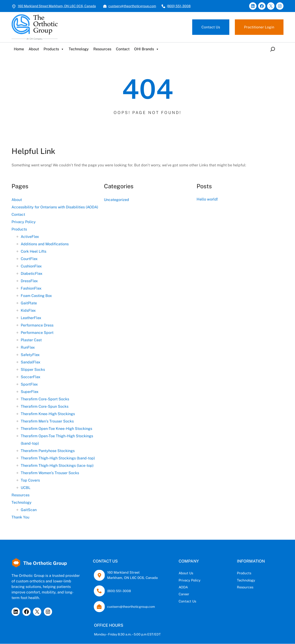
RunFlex (28, 347)
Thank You (20, 517)
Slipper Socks (33, 370)
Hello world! (208, 199)
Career (190, 594)
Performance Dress (37, 325)
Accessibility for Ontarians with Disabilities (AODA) (55, 207)
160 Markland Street (122, 573)
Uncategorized (117, 200)
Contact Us (210, 27)
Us (197, 573)
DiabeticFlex (32, 274)
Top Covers (30, 480)
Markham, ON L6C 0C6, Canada (131, 578)
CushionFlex (31, 266)
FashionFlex (31, 288)
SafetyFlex (30, 355)
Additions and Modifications (45, 244)
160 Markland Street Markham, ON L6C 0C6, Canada (57, 6)
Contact (123, 49)
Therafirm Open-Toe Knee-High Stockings (56, 429)
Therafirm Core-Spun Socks (45, 406)
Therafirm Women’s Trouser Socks (50, 473)
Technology (79, 49)
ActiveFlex (30, 237)
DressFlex (29, 281)
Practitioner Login (259, 27)
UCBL (26, 488)
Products (54, 49)
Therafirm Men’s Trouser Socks (47, 421)
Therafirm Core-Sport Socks (45, 399)
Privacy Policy (24, 222)
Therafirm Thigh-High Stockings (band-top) (58, 458)
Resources (102, 49)
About (34, 49)
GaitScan (29, 510)
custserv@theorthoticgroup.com (132, 6)
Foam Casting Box (36, 296)
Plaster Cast (31, 340)
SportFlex (29, 384)
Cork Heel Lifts (34, 251)
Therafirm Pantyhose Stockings (48, 451)
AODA (189, 587)
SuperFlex (30, 392)
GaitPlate (29, 303)
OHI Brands (147, 49)
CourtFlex (29, 259)
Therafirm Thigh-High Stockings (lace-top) (57, 466)
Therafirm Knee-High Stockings (48, 414)
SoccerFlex (31, 377)
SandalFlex (31, 362)
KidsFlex (28, 310)
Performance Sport (37, 333)
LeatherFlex (31, 318)
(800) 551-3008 (179, 6)
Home (19, 49)
